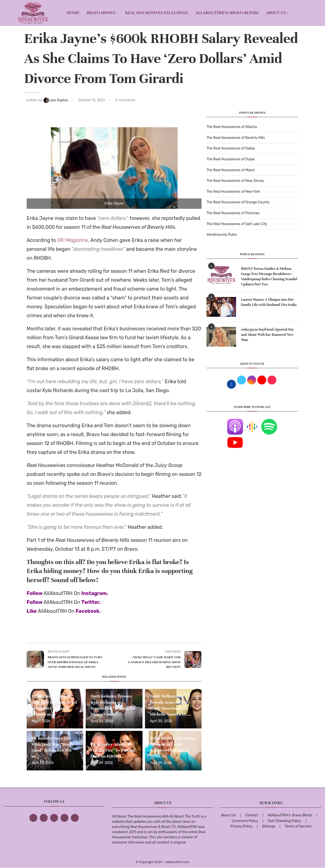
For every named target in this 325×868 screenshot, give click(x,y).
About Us (276, 13)
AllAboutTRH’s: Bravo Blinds (227, 13)
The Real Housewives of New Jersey (235, 181)
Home (73, 13)
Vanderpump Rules (222, 235)
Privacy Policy (241, 826)
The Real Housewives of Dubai (231, 159)
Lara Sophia (56, 100)
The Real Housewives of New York (233, 192)
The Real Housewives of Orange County (238, 202)
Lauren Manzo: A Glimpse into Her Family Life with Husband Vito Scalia (269, 302)
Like (32, 611)
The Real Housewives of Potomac (233, 213)
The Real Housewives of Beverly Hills (236, 138)
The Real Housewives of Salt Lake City (237, 224)
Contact (252, 815)
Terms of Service (298, 826)
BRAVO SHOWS (101, 13)
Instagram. (95, 593)
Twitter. (91, 602)
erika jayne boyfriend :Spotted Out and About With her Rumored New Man (267, 335)
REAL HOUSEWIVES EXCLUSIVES (157, 13)
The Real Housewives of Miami (231, 170)
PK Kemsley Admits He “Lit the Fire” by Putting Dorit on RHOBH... (113, 750)
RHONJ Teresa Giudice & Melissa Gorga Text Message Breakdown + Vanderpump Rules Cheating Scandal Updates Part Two (269, 276)
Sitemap (269, 826)
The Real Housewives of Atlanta (232, 127)
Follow (35, 593)
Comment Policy (245, 821)
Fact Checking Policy (284, 821)
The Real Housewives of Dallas (231, 148)
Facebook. (88, 611)
